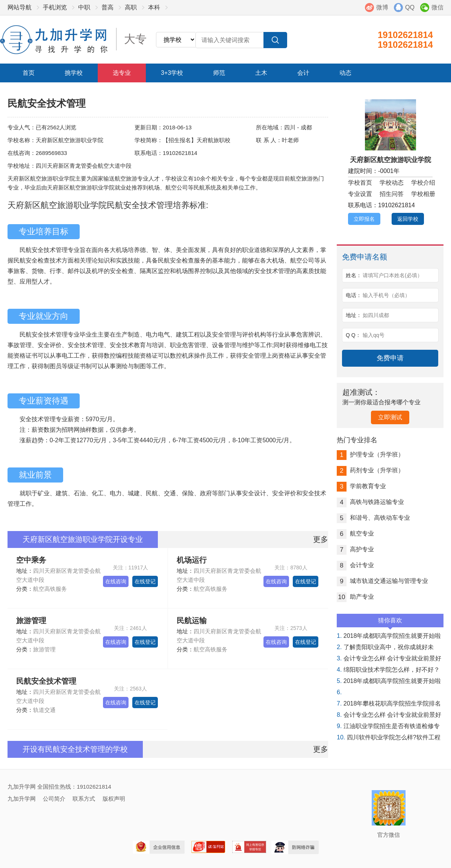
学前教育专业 (361, 486)
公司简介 (54, 799)
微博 (382, 7)
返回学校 (408, 219)
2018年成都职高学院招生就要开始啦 (389, 636)
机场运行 (192, 560)
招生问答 (392, 194)
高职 (131, 7)
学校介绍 (423, 183)
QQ (410, 7)
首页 (29, 73)
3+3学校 (172, 73)
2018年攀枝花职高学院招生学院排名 (389, 703)
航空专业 (355, 533)
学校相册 (423, 194)
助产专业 (355, 597)
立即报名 (364, 219)
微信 (437, 7)
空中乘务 (31, 560)
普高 (107, 7)
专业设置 (360, 194)
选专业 (122, 73)
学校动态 (392, 183)
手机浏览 (55, 7)
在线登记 (145, 581)
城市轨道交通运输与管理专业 (382, 581)
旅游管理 (31, 621)
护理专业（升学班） (370, 454)
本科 (154, 7)
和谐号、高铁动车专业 (373, 518)
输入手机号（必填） (386, 295)
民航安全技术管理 (46, 681)
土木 (261, 73)
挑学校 (74, 73)
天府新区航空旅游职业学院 (390, 160)
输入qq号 (374, 335)
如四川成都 (376, 315)
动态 (345, 73)
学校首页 (360, 183)
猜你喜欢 (390, 622)
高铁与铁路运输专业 (370, 502)
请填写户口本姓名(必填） (393, 275)
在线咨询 (116, 581)
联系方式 (84, 799)
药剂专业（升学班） (370, 470)
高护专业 (355, 549)
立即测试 (390, 417)
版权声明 (114, 799)
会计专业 (355, 565)
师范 (219, 73)
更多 (321, 539)
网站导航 (20, 7)
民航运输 (192, 621)
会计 (303, 73)
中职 (84, 7)
